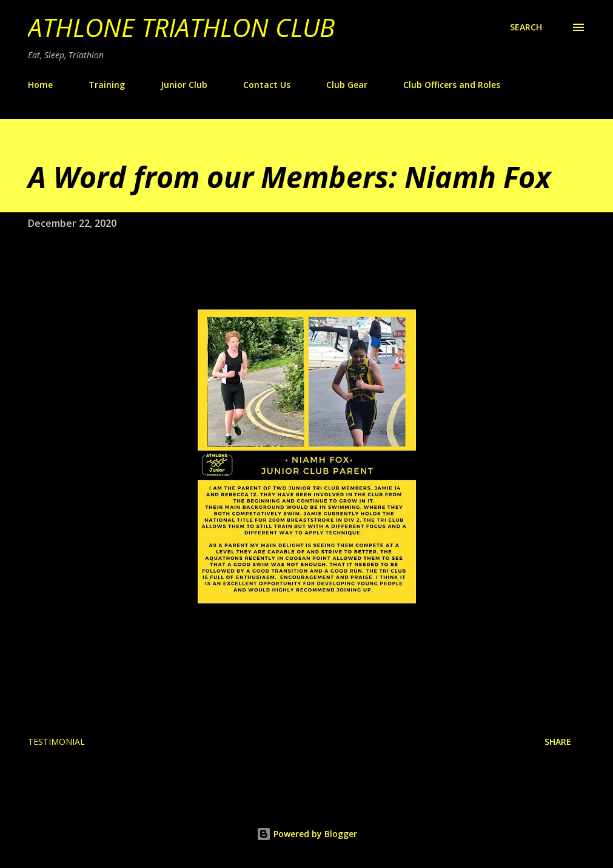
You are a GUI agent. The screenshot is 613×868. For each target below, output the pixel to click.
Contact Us (267, 85)
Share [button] (558, 742)
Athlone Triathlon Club (181, 27)
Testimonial (56, 742)
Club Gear (347, 85)
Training (107, 85)
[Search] (526, 27)
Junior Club (184, 85)
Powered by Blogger (307, 834)
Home (40, 85)
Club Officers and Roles (452, 85)
